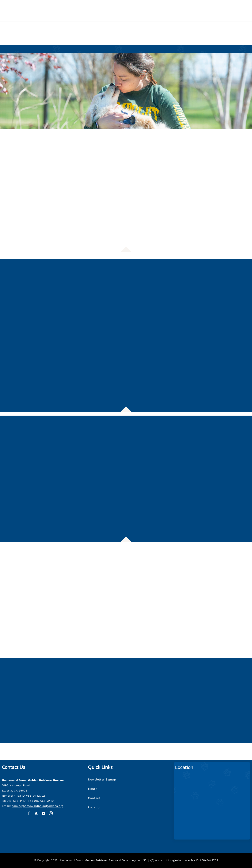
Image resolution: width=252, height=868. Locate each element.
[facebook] (29, 813)
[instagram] (51, 813)
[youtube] (43, 813)
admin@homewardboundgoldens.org (38, 806)
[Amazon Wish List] (36, 813)
